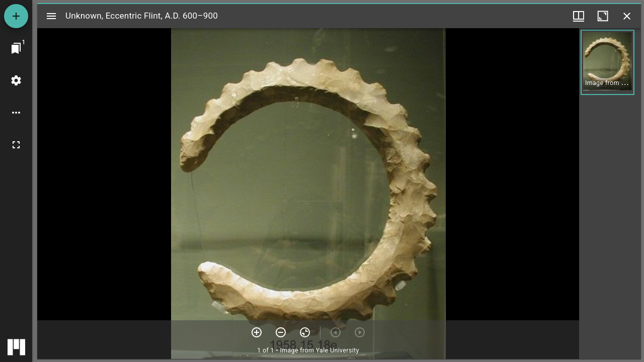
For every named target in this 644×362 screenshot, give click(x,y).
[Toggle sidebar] (51, 16)
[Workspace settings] (16, 80)
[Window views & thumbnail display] (579, 16)
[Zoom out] (281, 332)
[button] (608, 62)
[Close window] (627, 16)
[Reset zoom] (305, 332)
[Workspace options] (16, 113)
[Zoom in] (257, 332)
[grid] (610, 194)
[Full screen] (16, 145)
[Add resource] (16, 16)
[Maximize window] (603, 16)
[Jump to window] (16, 48)
